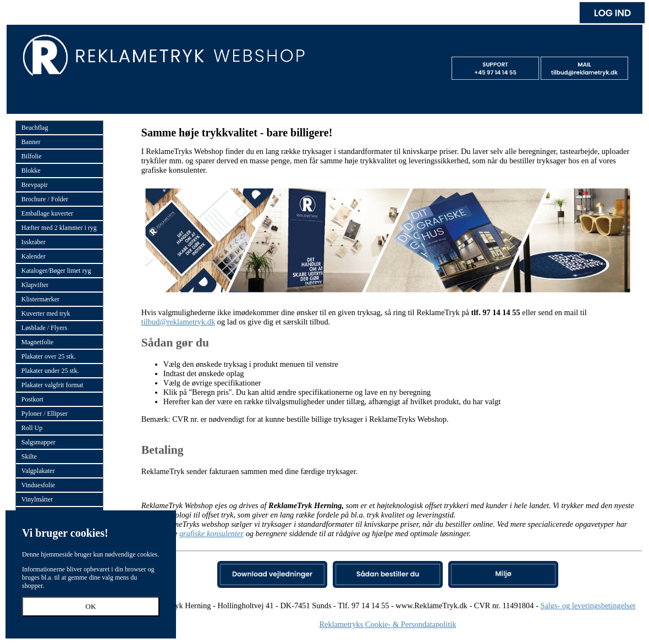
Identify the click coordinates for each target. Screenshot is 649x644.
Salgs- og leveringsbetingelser (588, 606)
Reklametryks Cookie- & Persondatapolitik (387, 624)
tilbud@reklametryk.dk (178, 322)
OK (90, 606)
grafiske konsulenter (211, 533)
